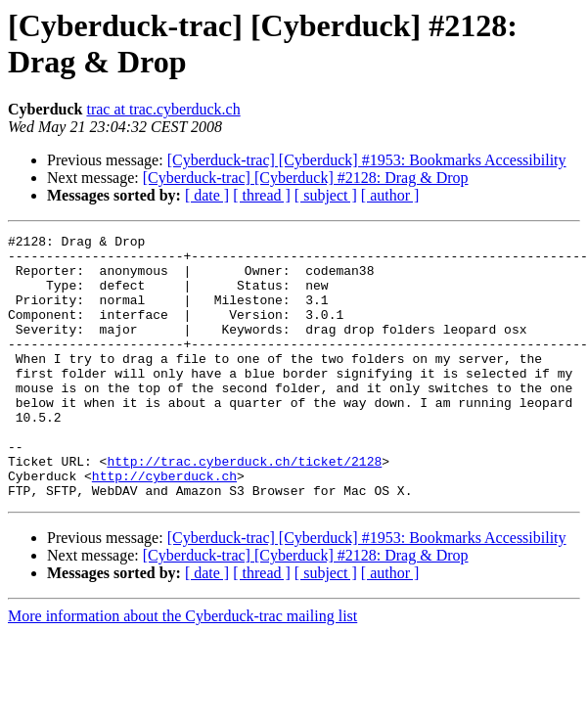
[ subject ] (326, 195)
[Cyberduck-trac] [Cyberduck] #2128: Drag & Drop (306, 178)
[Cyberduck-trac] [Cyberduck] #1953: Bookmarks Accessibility (367, 160)
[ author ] (390, 195)
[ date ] (207, 195)
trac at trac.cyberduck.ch (163, 109)
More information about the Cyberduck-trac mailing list (182, 669)
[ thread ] (262, 195)
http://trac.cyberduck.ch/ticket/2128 (244, 508)
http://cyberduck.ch (164, 525)
